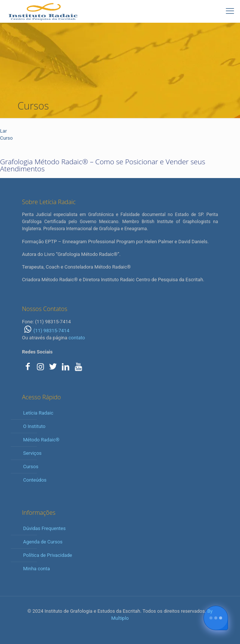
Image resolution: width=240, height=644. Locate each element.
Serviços (32, 453)
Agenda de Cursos (43, 542)
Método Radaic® (41, 440)
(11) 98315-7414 (46, 331)
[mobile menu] (230, 11)
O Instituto (34, 426)
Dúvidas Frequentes (44, 528)
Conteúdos (35, 480)
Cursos (31, 467)
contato (77, 338)
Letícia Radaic (38, 413)
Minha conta (37, 569)
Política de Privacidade (48, 555)
